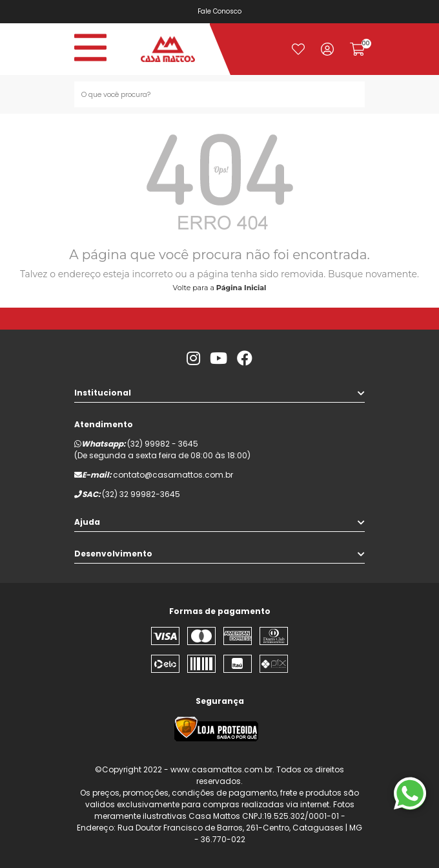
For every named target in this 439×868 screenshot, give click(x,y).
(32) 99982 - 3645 (163, 444)
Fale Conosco (223, 11)
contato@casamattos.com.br (173, 475)
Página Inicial (241, 288)
